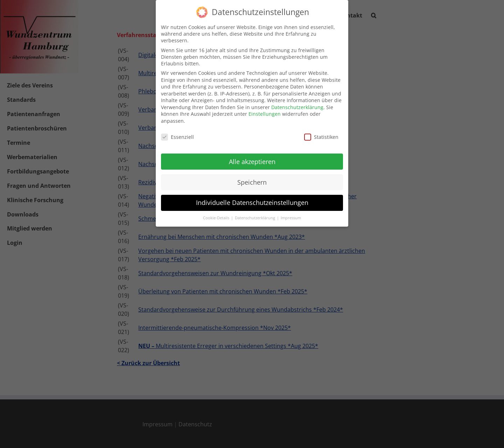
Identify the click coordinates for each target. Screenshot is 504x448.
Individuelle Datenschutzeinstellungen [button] (252, 200)
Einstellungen (265, 112)
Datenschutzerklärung (297, 105)
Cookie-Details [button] (217, 216)
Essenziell (177, 134)
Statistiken (321, 134)
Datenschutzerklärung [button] (255, 216)
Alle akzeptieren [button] (252, 159)
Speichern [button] (252, 180)
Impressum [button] (291, 216)
